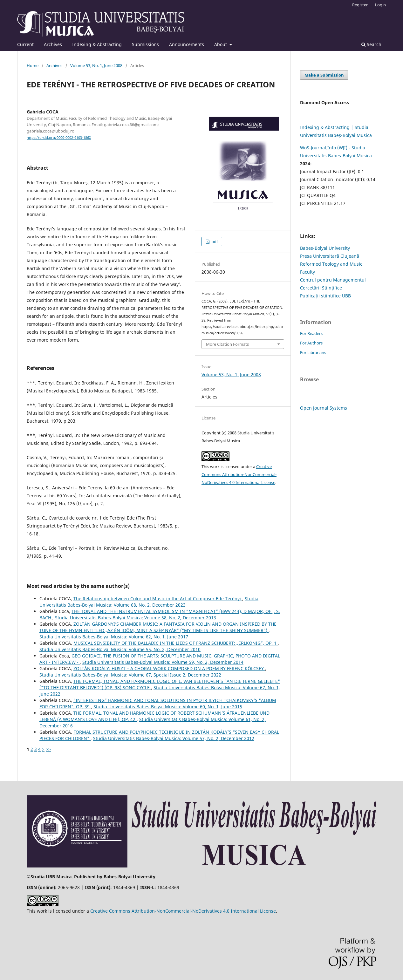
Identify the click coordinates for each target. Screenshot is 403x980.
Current (25, 44)
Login (380, 5)
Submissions (145, 44)
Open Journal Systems (324, 408)
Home (33, 65)
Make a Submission (324, 75)
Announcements (187, 44)
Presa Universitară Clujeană (330, 256)
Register (360, 5)
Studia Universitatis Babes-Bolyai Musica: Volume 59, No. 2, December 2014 (163, 662)
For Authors (311, 343)
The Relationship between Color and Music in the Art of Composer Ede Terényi (158, 599)
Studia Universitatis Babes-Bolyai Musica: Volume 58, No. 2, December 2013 (136, 618)
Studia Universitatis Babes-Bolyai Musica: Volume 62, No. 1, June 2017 (114, 637)
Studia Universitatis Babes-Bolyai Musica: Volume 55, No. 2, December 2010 (120, 649)
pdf (214, 242)
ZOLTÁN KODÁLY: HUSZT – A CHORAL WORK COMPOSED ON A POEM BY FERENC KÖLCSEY (169, 668)
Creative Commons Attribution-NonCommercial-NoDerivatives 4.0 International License (239, 474)
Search (371, 44)
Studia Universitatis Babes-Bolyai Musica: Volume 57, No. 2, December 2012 (174, 738)
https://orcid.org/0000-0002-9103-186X (59, 138)
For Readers (311, 333)
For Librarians (313, 352)
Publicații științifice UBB (325, 296)
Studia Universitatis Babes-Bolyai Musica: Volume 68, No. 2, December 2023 (149, 602)
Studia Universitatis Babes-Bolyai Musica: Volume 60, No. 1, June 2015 (168, 707)
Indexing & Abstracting (97, 44)
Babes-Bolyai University (325, 248)
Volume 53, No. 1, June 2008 (96, 65)
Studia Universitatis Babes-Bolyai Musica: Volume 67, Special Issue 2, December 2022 (130, 675)
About (221, 44)
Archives (53, 44)
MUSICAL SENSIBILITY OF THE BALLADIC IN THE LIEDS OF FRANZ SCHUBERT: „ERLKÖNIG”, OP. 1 (176, 643)
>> (48, 749)
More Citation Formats (227, 344)
